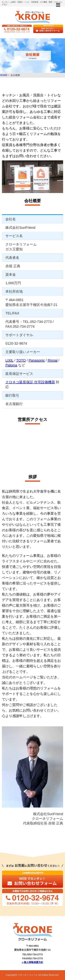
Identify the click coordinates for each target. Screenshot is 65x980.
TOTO (21, 360)
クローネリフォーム (28, 975)
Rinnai (53, 360)
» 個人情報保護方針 (33, 962)
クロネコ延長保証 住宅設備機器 (30, 382)
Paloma (11, 365)
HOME (4, 75)
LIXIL (9, 360)
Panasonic (37, 360)
